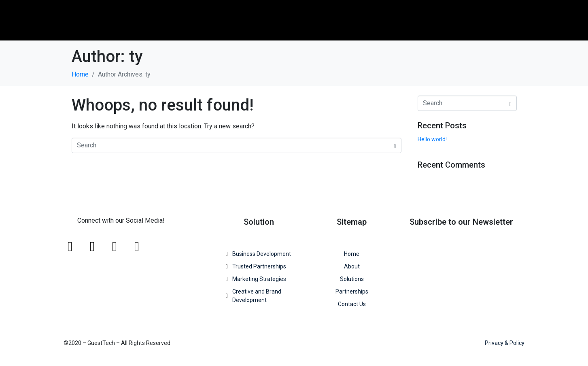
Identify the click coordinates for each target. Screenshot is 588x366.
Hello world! (432, 139)
